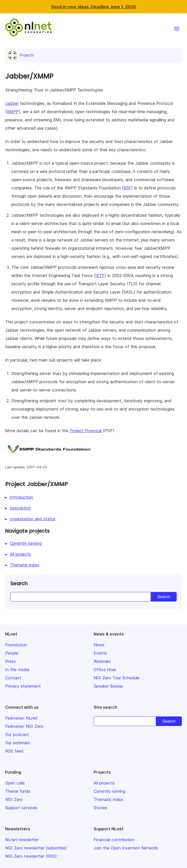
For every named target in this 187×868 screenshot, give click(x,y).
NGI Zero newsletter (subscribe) (36, 848)
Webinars (102, 661)
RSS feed (14, 751)
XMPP (13, 112)
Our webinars (18, 743)
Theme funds (18, 791)
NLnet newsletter (22, 840)
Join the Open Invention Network (126, 848)
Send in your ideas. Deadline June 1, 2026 (93, 7)
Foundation (16, 645)
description (20, 508)
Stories (100, 808)
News (99, 645)
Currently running (26, 543)
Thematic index (25, 565)
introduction (21, 497)
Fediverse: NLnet (21, 718)
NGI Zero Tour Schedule (117, 678)
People (12, 653)
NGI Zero (14, 799)
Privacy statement (23, 686)
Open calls (15, 783)
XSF (127, 188)
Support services (21, 808)
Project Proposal (86, 431)
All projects (20, 554)
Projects (22, 55)
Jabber (12, 103)
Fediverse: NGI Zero (24, 726)
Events (100, 653)
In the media (17, 670)
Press (10, 661)
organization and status (33, 519)
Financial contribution (114, 840)
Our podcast (17, 735)
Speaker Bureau (108, 686)
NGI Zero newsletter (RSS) (31, 856)
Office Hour (105, 670)
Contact (13, 678)
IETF (100, 276)
